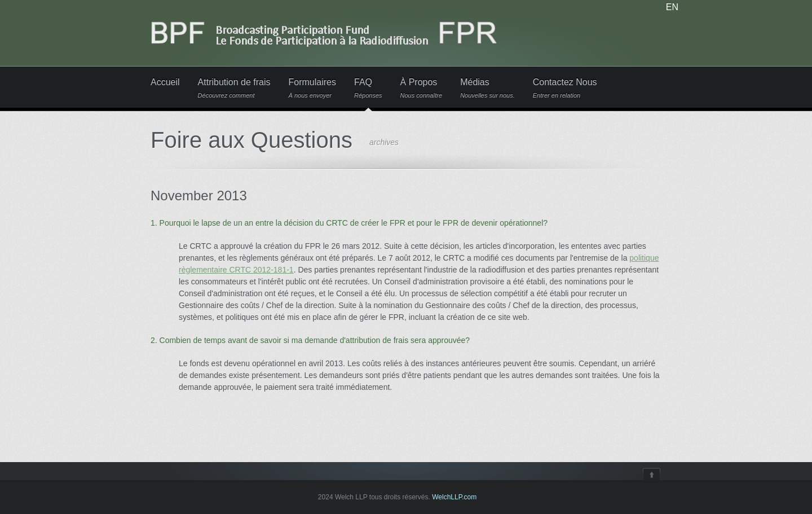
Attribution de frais (234, 88)
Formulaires (312, 88)
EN (672, 7)
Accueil (165, 82)
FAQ (368, 88)
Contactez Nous (565, 88)
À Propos (422, 88)
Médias (487, 88)
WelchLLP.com (454, 497)
